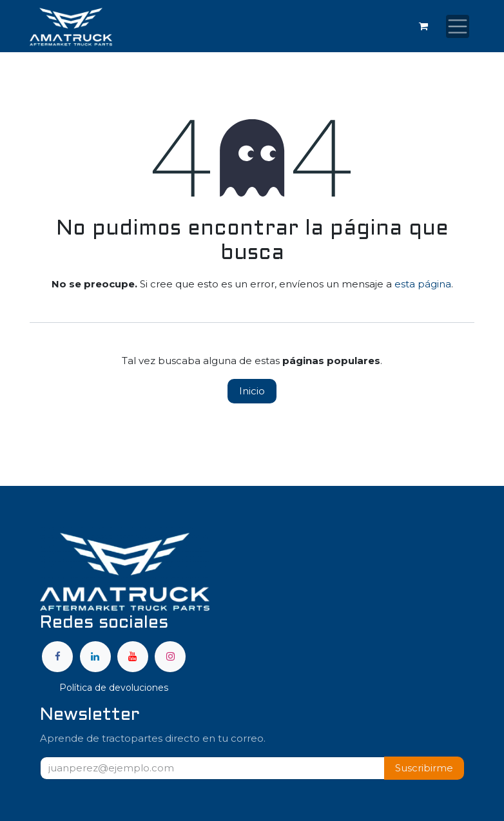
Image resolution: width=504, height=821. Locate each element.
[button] (424, 768)
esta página (423, 284)
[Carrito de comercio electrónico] (423, 26)
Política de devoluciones (114, 688)
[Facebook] (57, 657)
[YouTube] (133, 657)
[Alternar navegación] (458, 26)
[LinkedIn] (95, 657)
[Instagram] (170, 657)
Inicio (252, 391)
